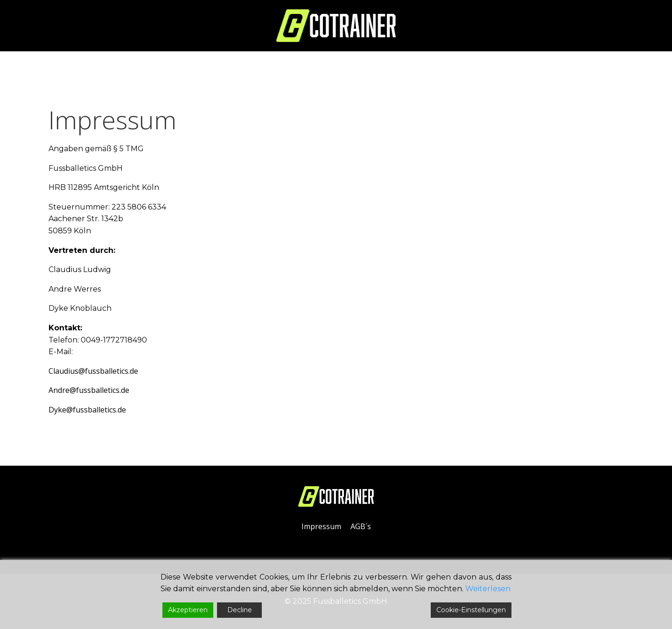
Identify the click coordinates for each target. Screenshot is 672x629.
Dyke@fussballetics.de (87, 410)
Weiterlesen (488, 589)
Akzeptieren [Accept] (188, 610)
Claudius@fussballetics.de (93, 371)
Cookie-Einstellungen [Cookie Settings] (471, 610)
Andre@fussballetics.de (89, 390)
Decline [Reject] (240, 610)
